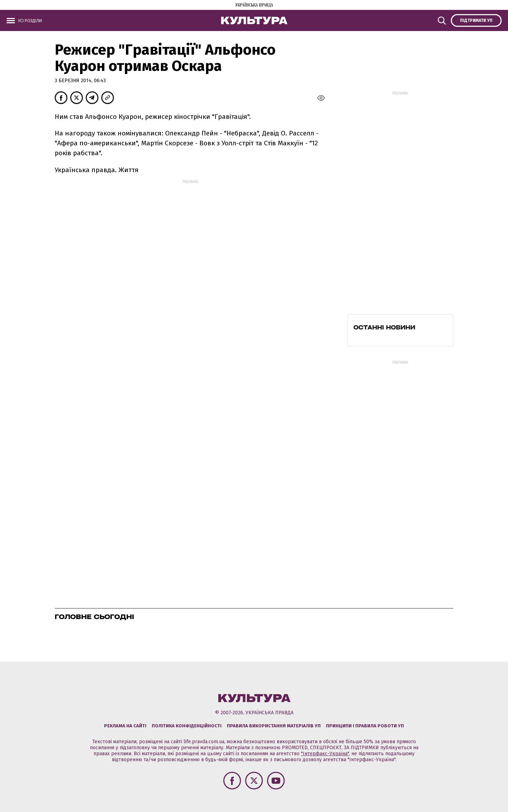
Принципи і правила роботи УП (365, 726)
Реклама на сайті (125, 726)
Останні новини (384, 327)
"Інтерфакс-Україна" (325, 754)
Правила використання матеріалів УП (274, 726)
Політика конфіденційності (187, 726)
